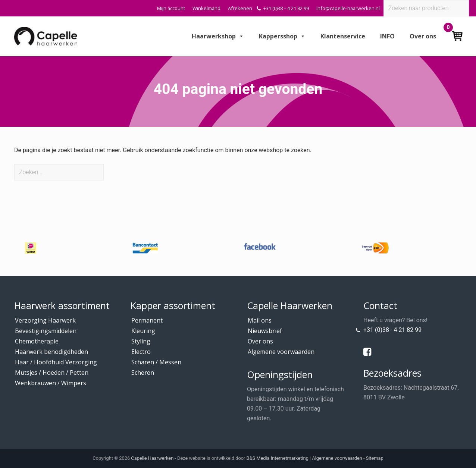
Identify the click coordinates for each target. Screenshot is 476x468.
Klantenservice (343, 36)
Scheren (143, 373)
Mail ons (260, 320)
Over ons (423, 36)
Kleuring (143, 331)
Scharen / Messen (156, 362)
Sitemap (375, 458)
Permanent (147, 320)
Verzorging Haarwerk (45, 320)
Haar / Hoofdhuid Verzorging (56, 362)
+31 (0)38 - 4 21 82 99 (392, 330)
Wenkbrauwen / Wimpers (51, 383)
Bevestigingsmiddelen (46, 331)
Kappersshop (282, 36)
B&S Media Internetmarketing (278, 458)
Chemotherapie (37, 341)
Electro (141, 352)
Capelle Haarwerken (152, 458)
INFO (387, 36)
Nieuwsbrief (265, 331)
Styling (141, 341)
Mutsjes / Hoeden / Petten (52, 373)
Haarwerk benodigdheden (51, 352)
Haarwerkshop (218, 36)
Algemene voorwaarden (281, 352)
